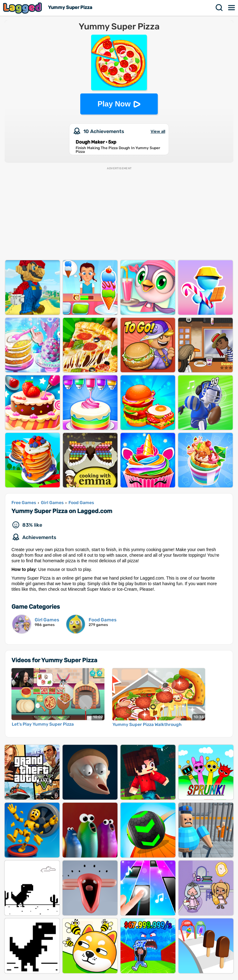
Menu (232, 8)
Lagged (23, 8)
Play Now (114, 104)
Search (219, 8)
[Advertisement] (119, 214)
